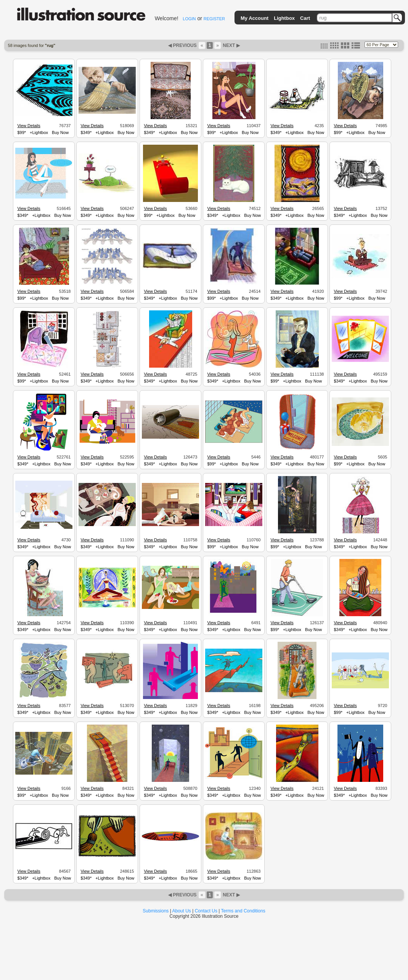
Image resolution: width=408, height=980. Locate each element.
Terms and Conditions (243, 911)
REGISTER (214, 19)
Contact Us (206, 911)
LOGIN (189, 19)
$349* (86, 132)
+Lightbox (39, 132)
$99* (22, 132)
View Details (29, 126)
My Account (255, 18)
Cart (305, 18)
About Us (182, 911)
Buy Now (60, 132)
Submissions (156, 911)
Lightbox (284, 18)
